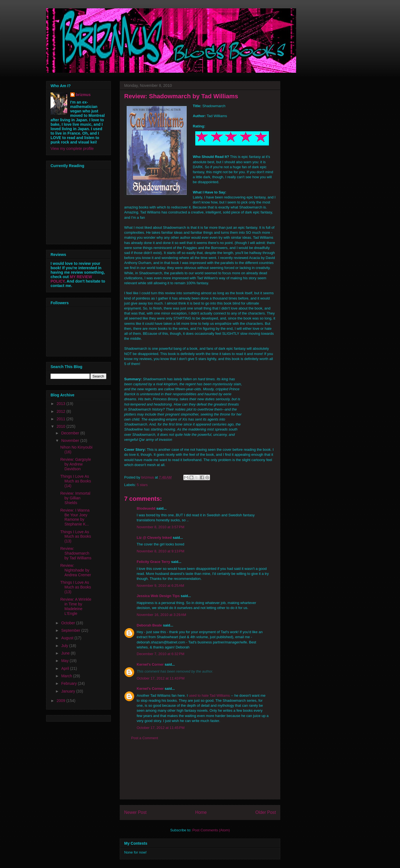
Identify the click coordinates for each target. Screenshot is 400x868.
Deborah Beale (149, 625)
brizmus (83, 95)
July (65, 646)
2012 (62, 411)
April (66, 668)
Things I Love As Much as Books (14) (76, 481)
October (69, 623)
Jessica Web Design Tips (158, 596)
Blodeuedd (146, 508)
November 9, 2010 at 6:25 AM (160, 586)
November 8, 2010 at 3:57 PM (161, 527)
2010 (62, 426)
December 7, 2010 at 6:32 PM (161, 654)
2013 (62, 404)
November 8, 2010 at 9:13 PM (161, 551)
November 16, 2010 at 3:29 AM (161, 615)
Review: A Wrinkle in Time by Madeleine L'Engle (76, 606)
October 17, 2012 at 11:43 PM (161, 678)
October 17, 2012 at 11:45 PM (161, 728)
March (67, 676)
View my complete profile (72, 149)
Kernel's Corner (150, 664)
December (71, 433)
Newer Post (135, 812)
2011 (62, 419)
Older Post (266, 812)
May (65, 661)
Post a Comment (145, 738)
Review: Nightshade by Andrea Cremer (76, 570)
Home (201, 812)
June (66, 653)
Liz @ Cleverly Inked (154, 538)
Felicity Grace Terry (153, 562)
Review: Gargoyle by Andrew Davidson (76, 464)
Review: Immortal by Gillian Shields (75, 498)
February (69, 683)
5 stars (142, 485)
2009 (62, 701)
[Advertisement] (200, 774)
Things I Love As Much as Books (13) (76, 537)
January (69, 691)
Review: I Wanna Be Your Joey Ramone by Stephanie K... (75, 517)
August (68, 638)
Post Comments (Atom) (211, 830)
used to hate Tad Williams (209, 695)
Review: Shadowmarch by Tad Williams (76, 553)
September (71, 630)
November (71, 441)
